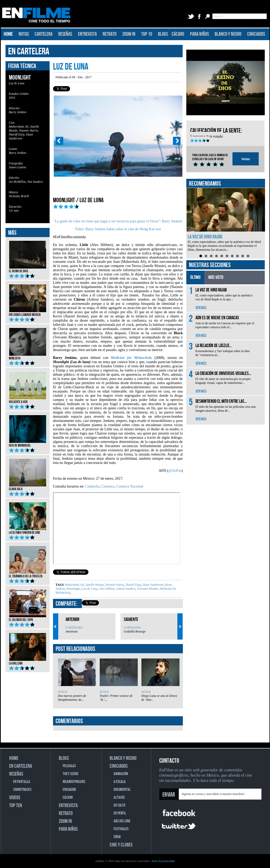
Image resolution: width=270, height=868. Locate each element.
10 (248, 256)
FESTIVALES (121, 829)
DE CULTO (119, 805)
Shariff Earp (133, 585)
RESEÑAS (65, 34)
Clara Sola (28, 487)
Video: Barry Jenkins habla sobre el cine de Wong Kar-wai (118, 229)
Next (177, 141)
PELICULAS (69, 766)
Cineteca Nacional (130, 486)
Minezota (28, 357)
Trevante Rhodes (147, 589)
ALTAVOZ (119, 798)
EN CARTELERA (29, 52)
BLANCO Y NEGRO (228, 34)
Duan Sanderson (152, 585)
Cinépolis (92, 486)
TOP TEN (16, 806)
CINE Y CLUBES (121, 845)
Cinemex (107, 486)
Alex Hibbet (106, 589)
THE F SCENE (71, 774)
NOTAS (24, 34)
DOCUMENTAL (122, 790)
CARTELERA (44, 34)
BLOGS (163, 34)
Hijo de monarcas (28, 444)
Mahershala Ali (74, 585)
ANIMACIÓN (121, 774)
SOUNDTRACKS (22, 790)
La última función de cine (28, 531)
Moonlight (73, 589)
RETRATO (110, 34)
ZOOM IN (129, 34)
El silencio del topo (28, 618)
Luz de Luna (89, 589)
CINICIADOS (256, 34)
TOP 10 (147, 34)
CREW (117, 837)
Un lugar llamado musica (28, 313)
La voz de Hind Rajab (205, 237)
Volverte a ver (28, 400)
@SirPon (175, 471)
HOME (8, 34)
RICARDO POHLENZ (74, 782)
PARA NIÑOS (199, 34)
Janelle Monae (94, 585)
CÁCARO (178, 34)
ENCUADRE (69, 790)
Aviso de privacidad (163, 861)
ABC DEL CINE (122, 821)
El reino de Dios (28, 269)
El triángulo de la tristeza (28, 574)
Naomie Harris (114, 585)
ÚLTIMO (195, 277)
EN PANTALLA (22, 782)
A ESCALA (120, 782)
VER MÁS (201, 308)
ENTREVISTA (87, 34)
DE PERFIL (120, 813)
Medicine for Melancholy (131, 358)
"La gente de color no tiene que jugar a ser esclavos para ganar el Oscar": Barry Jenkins (118, 221)
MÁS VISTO (216, 277)
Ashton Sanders (125, 589)
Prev (59, 141)
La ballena (28, 662)
